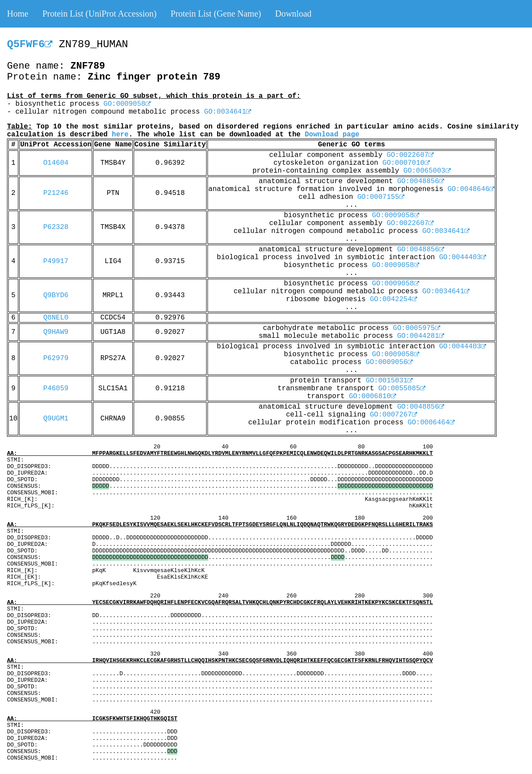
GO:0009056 (389, 362)
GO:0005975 (417, 328)
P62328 (56, 227)
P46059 (56, 389)
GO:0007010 (406, 163)
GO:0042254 (394, 299)
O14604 (56, 163)
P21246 (56, 193)
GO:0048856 (421, 181)
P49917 (56, 261)
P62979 (56, 358)
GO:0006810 (373, 396)
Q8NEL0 (56, 318)
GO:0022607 (410, 155)
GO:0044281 (421, 336)
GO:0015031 (389, 381)
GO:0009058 (127, 104)
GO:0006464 (431, 423)
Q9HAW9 (56, 332)
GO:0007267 (394, 415)
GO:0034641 (228, 112)
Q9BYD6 (56, 295)
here (120, 135)
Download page (332, 135)
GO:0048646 (471, 189)
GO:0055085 (402, 389)
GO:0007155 (381, 197)
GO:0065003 (427, 171)
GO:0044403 (463, 257)
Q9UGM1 (56, 419)
